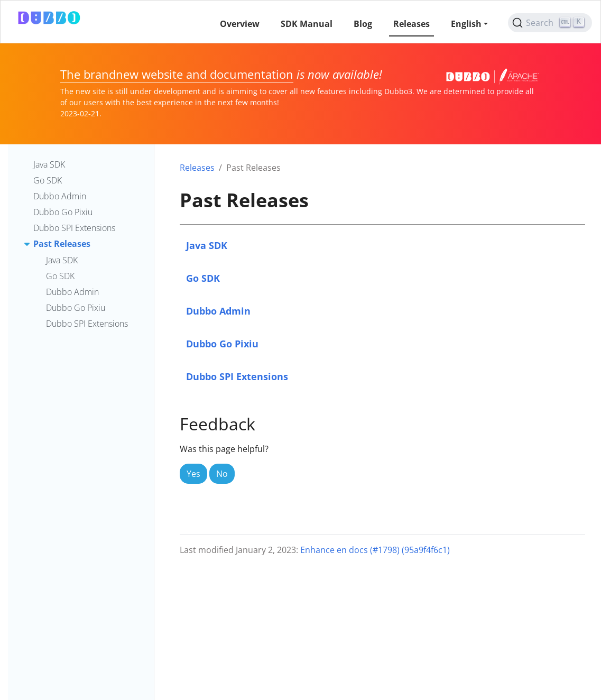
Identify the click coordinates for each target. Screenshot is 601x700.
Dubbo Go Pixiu (222, 343)
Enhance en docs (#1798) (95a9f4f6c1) (375, 550)
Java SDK (207, 245)
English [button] (466, 24)
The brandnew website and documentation (177, 74)
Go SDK (203, 278)
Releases (197, 168)
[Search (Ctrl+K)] (550, 23)
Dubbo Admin (218, 311)
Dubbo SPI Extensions (237, 376)
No (222, 474)
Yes (193, 474)
